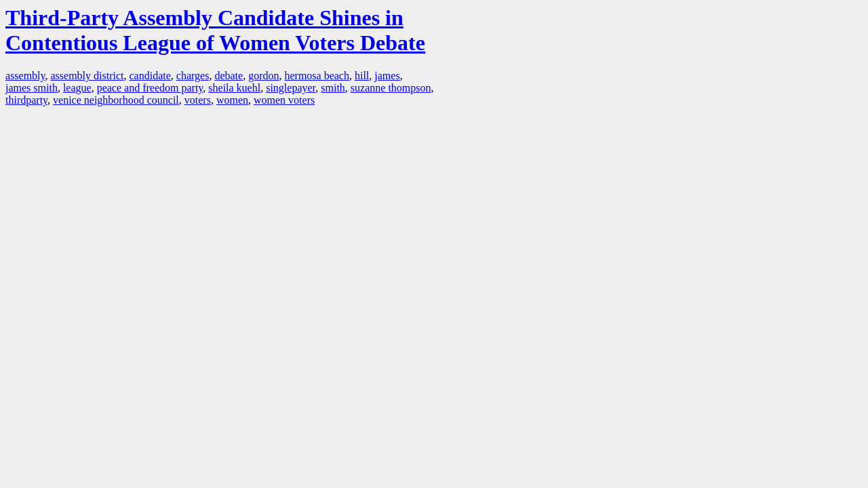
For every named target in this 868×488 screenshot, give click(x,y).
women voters (284, 100)
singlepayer (291, 88)
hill (362, 76)
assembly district (87, 76)
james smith (32, 88)
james (387, 76)
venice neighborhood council (116, 100)
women (232, 100)
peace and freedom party (150, 88)
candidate (150, 76)
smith (333, 88)
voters (198, 100)
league (77, 88)
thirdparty (26, 100)
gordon (263, 76)
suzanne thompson (391, 88)
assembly (25, 76)
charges (193, 76)
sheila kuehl (234, 88)
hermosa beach (317, 76)
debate (229, 76)
